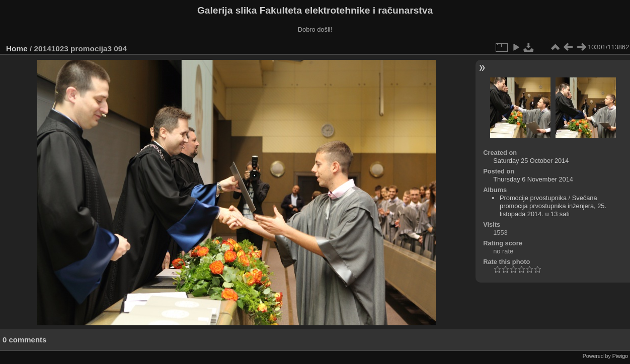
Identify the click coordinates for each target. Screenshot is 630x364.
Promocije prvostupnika (533, 198)
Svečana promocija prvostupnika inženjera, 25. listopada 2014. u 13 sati (553, 206)
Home (17, 49)
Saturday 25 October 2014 (531, 161)
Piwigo (620, 356)
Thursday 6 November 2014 (533, 179)
